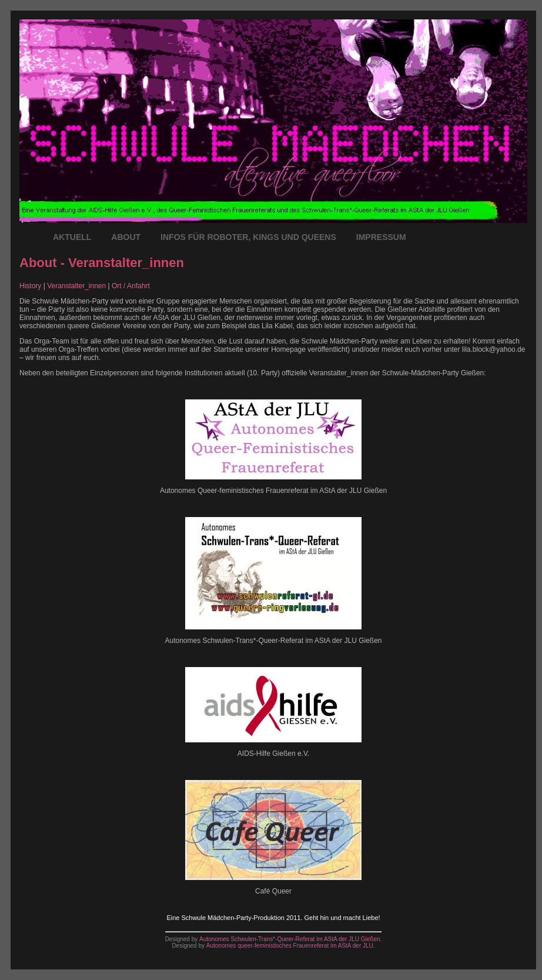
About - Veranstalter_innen (102, 263)
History (30, 286)
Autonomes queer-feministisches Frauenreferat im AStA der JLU (290, 946)
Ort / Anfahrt (131, 286)
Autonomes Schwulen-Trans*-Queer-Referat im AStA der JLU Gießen (290, 939)
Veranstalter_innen (76, 286)
